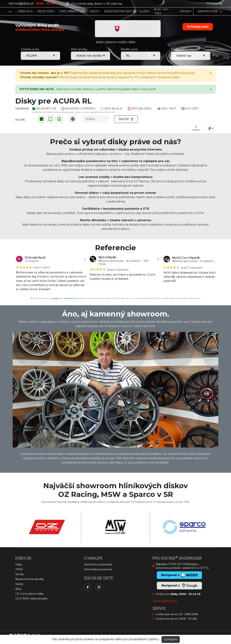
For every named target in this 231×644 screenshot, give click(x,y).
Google (55, 298)
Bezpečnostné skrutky (30, 579)
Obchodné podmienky (98, 564)
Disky (19, 564)
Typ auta (178, 49)
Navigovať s (179, 586)
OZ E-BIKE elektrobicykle (31, 599)
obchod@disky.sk (21, 4)
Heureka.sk (69, 298)
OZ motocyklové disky (30, 594)
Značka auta (30, 49)
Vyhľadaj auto (198, 27)
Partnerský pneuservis (98, 569)
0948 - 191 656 (188, 619)
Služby (19, 584)
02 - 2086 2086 (188, 614)
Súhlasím (171, 639)
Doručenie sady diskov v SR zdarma (94, 4)
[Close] (211, 73)
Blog (18, 589)
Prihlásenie (214, 4)
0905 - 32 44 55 (190, 594)
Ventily (20, 574)
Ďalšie (126, 119)
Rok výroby (79, 49)
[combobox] (211, 128)
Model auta (129, 49)
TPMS (19, 569)
